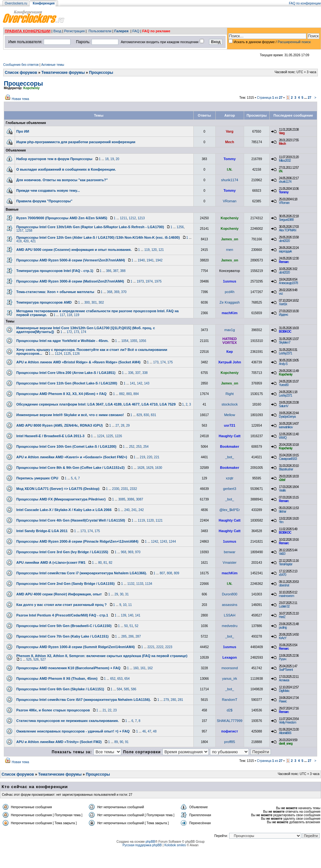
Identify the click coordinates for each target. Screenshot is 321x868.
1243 (163, 542)
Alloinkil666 (285, 733)
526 (36, 659)
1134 (149, 584)
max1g (230, 330)
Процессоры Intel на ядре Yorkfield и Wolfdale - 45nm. (62, 341)
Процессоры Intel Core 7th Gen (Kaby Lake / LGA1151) (62, 636)
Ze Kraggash (230, 302)
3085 (122, 499)
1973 (140, 281)
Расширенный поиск (294, 42)
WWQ (283, 438)
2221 (151, 647)
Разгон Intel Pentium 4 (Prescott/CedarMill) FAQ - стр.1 (62, 615)
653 (120, 679)
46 (144, 731)
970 (138, 552)
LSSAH (230, 615)
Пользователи (100, 31)
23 (115, 710)
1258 (29, 231)
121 (161, 250)
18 (107, 159)
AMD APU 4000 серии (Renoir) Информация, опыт (59, 594)
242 (141, 510)
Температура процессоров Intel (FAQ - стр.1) (55, 271)
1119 (141, 520)
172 (69, 332)
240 (127, 510)
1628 (141, 468)
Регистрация (74, 31)
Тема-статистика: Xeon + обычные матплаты (55, 292)
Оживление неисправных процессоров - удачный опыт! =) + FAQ (73, 731)
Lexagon (230, 657)
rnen (230, 250)
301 (94, 302)
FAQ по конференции (305, 3)
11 (130, 605)
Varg (230, 131)
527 (43, 659)
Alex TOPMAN (287, 230)
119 (147, 250)
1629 (150, 468)
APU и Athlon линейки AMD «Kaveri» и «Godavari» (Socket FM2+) (72, 457)
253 (139, 447)
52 (137, 626)
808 (170, 573)
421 (33, 241)
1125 (67, 354)
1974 (149, 281)
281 (180, 700)
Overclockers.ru (16, 3)
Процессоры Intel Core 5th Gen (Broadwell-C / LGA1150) (64, 626)
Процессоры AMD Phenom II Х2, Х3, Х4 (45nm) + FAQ (61, 394)
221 (157, 457)
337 (138, 373)
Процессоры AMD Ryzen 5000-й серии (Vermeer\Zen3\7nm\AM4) (71, 260)
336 (131, 373)
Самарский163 (288, 459)
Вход (57, 31)
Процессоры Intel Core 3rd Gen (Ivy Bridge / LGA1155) (62, 552)
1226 (118, 436)
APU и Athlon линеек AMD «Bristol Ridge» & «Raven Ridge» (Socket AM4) (78, 362)
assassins (229, 605)
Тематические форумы (63, 73)
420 (26, 241)
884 (136, 394)
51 (131, 626)
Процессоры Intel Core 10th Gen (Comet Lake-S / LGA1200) (66, 446)
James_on (230, 239)
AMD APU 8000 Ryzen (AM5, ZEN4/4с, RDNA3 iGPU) (60, 425)
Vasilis (282, 490)
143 (147, 383)
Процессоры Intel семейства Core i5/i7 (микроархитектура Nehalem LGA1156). (84, 700)
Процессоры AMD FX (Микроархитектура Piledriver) (61, 499)
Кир (229, 352)
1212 (132, 218)
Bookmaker (230, 446)
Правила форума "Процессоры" (44, 201)
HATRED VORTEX (230, 341)
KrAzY (283, 638)
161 (143, 668)
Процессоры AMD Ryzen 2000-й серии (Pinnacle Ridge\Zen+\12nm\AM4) (77, 541)
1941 (150, 260)
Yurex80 (284, 385)
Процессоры (101, 73)
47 (149, 731)
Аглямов (284, 680)
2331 (124, 489)
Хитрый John (230, 362)
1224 (101, 436)
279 (166, 700)
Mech (230, 142)
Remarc (284, 262)
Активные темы (53, 65)
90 (121, 742)
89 (116, 742)
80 (100, 563)
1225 (109, 436)
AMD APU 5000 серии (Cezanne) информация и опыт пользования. (74, 250)
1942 (159, 260)
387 (116, 271)
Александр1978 (288, 283)
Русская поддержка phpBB (142, 845)
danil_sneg (286, 744)
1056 (143, 341)
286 (131, 636)
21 (104, 710)
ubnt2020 (284, 241)
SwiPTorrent (286, 670)
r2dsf (282, 480)
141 (133, 383)
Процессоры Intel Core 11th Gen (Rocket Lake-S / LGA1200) (67, 383)
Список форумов (21, 73)
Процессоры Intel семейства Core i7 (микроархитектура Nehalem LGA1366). (82, 573)
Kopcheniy (31, 88)
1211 (123, 218)
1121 (159, 520)
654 (127, 679)
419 (19, 241)
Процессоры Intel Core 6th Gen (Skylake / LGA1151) (60, 689)
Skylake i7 (285, 342)
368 (110, 292)
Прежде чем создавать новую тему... (48, 190)
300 (87, 302)
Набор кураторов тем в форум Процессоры (54, 159)
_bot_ (230, 457)
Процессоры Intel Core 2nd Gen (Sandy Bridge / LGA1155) (65, 584)
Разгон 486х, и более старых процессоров (53, 710)
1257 (20, 231)
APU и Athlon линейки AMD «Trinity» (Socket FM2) (59, 742)
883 (129, 394)
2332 (133, 489)
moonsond (230, 668)
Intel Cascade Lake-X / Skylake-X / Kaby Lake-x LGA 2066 (64, 510)
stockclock (230, 404)
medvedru (230, 626)
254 (146, 447)
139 (124, 615)
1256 (180, 227)
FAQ (136, 31)
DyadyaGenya (287, 417)
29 (128, 426)
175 (170, 362)
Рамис (283, 701)
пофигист (230, 731)
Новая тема (20, 99)
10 (125, 605)
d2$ (229, 710)
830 (146, 415)
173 (76, 332)
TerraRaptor (286, 564)
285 (124, 636)
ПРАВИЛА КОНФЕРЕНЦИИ (28, 31)
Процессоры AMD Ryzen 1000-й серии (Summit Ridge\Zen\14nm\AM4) (75, 647)
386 (109, 271)
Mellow (229, 415)
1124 (58, 354)
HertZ (282, 617)
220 (149, 457)
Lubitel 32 (284, 606)
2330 (116, 489)
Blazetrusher (286, 469)
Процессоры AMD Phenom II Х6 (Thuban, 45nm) (57, 678)
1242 (154, 542)
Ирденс (283, 315)
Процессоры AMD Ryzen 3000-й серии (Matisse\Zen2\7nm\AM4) (70, 281)
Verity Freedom (287, 722)
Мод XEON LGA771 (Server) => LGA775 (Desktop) (58, 489)
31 (127, 594)
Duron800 (229, 594)
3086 (131, 499)
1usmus (230, 281)
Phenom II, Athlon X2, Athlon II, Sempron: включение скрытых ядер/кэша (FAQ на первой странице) (102, 656)
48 (155, 731)
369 (117, 292)
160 (136, 668)
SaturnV (284, 406)
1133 (140, 584)
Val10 (282, 554)
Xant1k (283, 304)
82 (111, 563)
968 (124, 552)
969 (131, 552)
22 (110, 710)
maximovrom (286, 596)
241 (134, 510)
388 (123, 271)
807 (162, 573)
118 (69, 315)
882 (122, 394)
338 (145, 373)
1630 (159, 468)
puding (283, 628)
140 (131, 615)
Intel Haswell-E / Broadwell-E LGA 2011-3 (50, 436)
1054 (125, 341)
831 (154, 415)
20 (118, 159)
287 (138, 636)
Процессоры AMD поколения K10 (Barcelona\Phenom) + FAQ (68, 668)
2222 (160, 647)
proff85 (230, 742)
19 (112, 159)
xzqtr (230, 478)
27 (309, 98)
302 (101, 302)
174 (83, 332)
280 (173, 700)
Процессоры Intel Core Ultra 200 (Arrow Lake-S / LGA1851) (66, 373)
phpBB (150, 842)
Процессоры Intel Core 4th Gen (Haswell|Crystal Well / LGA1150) (71, 520)
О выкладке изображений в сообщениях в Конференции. (66, 169)
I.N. (230, 169)
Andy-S (283, 364)
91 (127, 742)
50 (126, 626)
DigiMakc (284, 691)
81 (105, 563)
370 (124, 292)
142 (140, 383)
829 (139, 415)
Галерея (121, 31)
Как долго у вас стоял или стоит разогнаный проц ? (61, 605)
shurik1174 (230, 180)
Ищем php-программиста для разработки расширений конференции (76, 142)
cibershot (284, 585)
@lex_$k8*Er (229, 510)
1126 (76, 354)
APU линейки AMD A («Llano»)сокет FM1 (51, 562)
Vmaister (230, 562)
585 (127, 689)
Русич (282, 659)
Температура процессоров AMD (44, 302)
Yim (281, 522)
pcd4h (230, 292)
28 (123, 426)
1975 (158, 281)
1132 (131, 584)
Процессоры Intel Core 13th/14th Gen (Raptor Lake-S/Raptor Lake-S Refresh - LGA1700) (90, 227)
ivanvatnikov (286, 427)
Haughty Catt (229, 436)
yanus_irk (230, 678)
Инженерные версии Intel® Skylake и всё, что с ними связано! (70, 415)
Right (230, 394)
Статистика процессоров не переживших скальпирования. (67, 721)
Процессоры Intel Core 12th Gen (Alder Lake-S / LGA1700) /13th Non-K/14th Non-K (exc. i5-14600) (98, 237)
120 (154, 250)
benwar (230, 552)
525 (29, 659)
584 (119, 689)
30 (121, 594)
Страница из (270, 98)
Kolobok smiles (175, 845)
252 (132, 447)
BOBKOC (285, 332)
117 (62, 315)
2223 (169, 647)
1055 (134, 341)
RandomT (229, 700)
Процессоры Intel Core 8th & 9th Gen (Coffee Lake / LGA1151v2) (70, 468)
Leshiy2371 (285, 353)
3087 (139, 499)
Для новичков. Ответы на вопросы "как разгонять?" (62, 180)
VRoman (230, 201)
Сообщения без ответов (21, 65)
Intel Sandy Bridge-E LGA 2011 (42, 531)
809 (177, 573)
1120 (150, 520)
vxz (281, 294)
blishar (282, 511)
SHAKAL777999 (230, 721)
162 (150, 668)
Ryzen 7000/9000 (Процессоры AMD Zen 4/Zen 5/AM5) (62, 218)
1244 (172, 542)
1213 (141, 218)
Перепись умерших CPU (37, 478)
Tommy (229, 159)
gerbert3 (230, 489)
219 (142, 457)
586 (134, 689)
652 (113, 679)
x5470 (282, 575)
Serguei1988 (286, 220)
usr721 (230, 425)
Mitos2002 (285, 161)
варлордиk (285, 251)
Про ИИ (23, 131)
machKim (230, 313)
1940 (141, 260)
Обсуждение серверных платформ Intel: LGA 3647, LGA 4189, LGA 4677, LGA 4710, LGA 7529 (96, 404)
